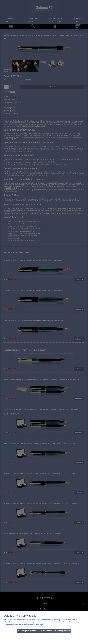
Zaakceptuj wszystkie (62, 631)
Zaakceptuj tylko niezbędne (28, 631)
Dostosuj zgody (46, 631)
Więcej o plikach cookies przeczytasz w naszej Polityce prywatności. (25, 626)
